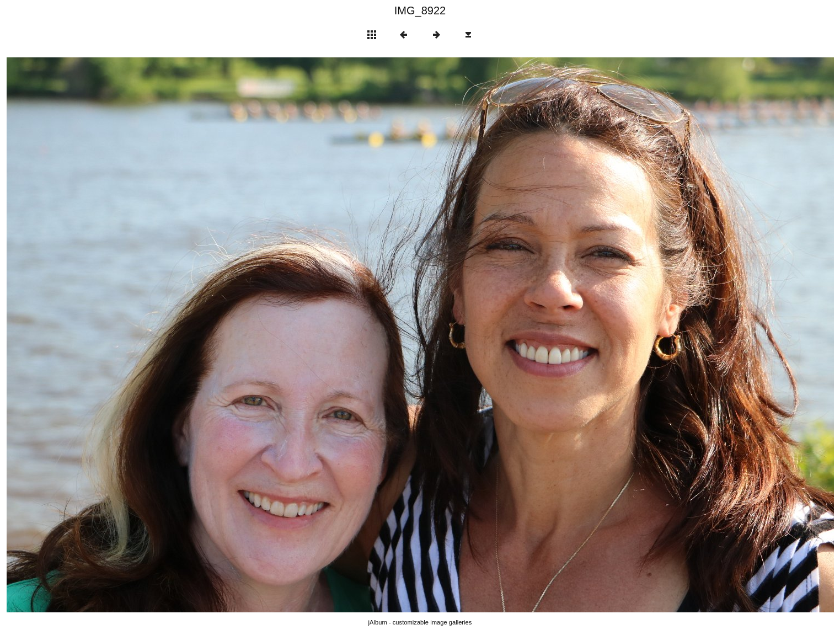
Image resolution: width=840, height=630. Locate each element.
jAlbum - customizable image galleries (420, 622)
